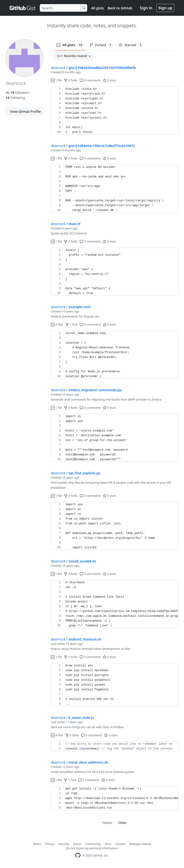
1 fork (71, 325)
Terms (37, 844)
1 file (56, 80)
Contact (120, 844)
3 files (57, 325)
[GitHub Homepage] (78, 855)
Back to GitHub (120, 8)
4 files (57, 735)
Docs (108, 844)
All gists (97, 8)
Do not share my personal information (92, 848)
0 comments (90, 80)
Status (77, 844)
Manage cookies (140, 844)
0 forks (71, 80)
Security (64, 844)
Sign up (165, 8)
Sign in (146, 8)
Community (93, 844)
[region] (115, 111)
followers (18, 93)
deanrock (58, 68)
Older (122, 823)
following (15, 98)
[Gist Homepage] (23, 8)
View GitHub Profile (25, 111)
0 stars (110, 80)
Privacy (50, 844)
